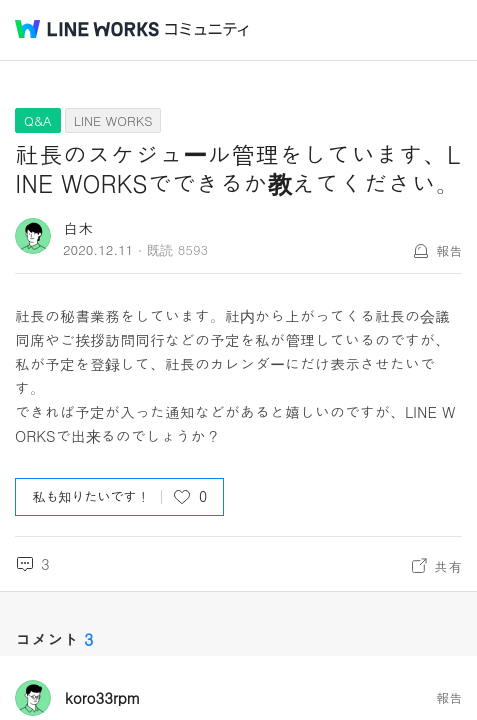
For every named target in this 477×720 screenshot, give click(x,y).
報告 (449, 250)
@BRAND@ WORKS (87, 29)
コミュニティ (207, 29)
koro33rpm (103, 698)
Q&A (38, 120)
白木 (78, 227)
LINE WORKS (113, 120)
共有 (448, 566)
